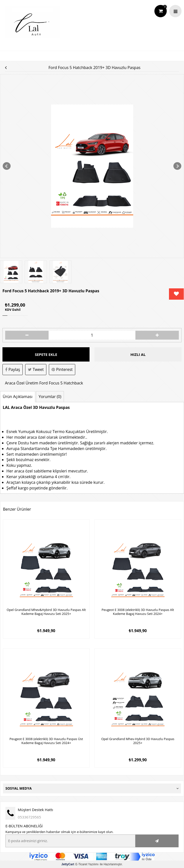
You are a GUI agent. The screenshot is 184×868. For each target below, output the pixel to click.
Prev (7, 166)
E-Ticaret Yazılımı (80, 864)
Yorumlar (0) (50, 397)
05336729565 (29, 817)
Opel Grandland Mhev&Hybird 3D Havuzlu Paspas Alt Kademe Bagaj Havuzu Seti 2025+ (46, 612)
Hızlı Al (138, 354)
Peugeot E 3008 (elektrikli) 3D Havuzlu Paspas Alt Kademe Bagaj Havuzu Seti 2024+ (138, 612)
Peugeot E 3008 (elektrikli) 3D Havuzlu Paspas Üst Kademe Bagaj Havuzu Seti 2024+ (46, 741)
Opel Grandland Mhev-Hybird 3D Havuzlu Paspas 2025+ (138, 741)
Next (177, 166)
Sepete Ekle (46, 354)
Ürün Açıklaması (18, 397)
